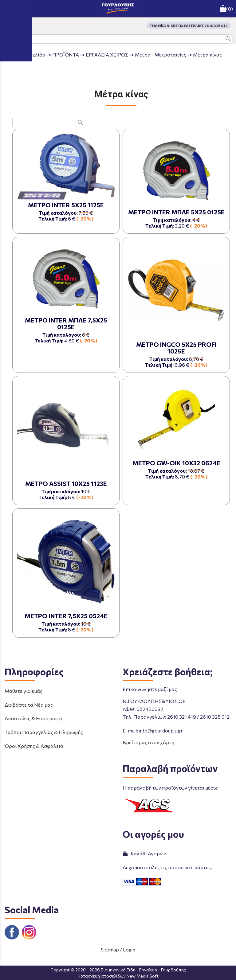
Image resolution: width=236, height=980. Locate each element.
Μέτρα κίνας (207, 55)
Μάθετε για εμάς (24, 691)
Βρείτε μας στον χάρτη (148, 742)
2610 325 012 (215, 717)
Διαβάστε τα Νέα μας (29, 705)
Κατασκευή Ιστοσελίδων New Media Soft (118, 976)
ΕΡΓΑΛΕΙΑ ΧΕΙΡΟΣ (107, 55)
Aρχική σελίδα (29, 55)
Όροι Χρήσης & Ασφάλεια (34, 746)
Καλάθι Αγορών (144, 853)
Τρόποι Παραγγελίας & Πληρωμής (44, 732)
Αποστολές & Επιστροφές (34, 718)
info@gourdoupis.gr (161, 730)
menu (9, 9)
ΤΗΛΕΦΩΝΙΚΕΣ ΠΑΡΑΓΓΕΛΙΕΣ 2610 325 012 (189, 25)
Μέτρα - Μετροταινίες (161, 55)
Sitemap (110, 949)
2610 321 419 (182, 717)
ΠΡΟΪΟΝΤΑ (66, 55)
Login (129, 949)
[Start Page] (118, 9)
